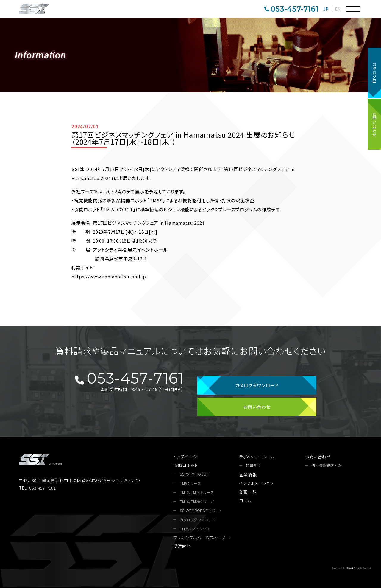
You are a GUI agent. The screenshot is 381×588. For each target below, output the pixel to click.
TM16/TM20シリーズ (197, 502)
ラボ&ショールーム (257, 457)
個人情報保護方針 (327, 466)
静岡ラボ (253, 466)
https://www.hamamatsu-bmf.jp (109, 276)
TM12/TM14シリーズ (197, 492)
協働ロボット (186, 465)
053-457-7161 (291, 9)
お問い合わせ (374, 124)
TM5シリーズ (190, 483)
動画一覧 (248, 492)
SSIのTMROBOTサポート (201, 511)
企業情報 (248, 474)
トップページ (185, 457)
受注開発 (182, 546)
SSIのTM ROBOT (195, 474)
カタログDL (374, 73)
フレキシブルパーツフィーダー (201, 538)
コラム (245, 500)
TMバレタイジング (195, 529)
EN (338, 9)
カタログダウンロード (257, 385)
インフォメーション (256, 483)
